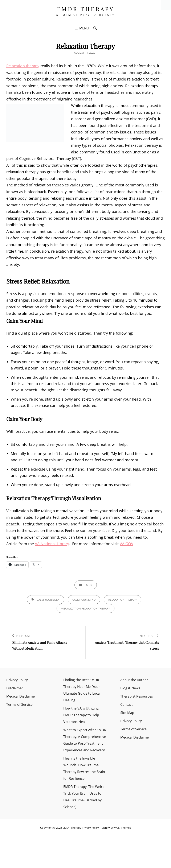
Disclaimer (15, 688)
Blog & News (130, 688)
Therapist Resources (137, 696)
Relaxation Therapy (123, 600)
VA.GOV (127, 544)
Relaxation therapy (23, 66)
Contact (127, 704)
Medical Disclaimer (21, 696)
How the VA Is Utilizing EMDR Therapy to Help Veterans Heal (81, 715)
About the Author (134, 680)
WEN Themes (123, 828)
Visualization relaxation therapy (85, 608)
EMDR (88, 585)
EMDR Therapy (86, 9)
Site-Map (127, 713)
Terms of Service (19, 704)
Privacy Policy (17, 680)
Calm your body (48, 600)
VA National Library (52, 544)
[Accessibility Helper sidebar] (166, 5)
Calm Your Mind (84, 600)
